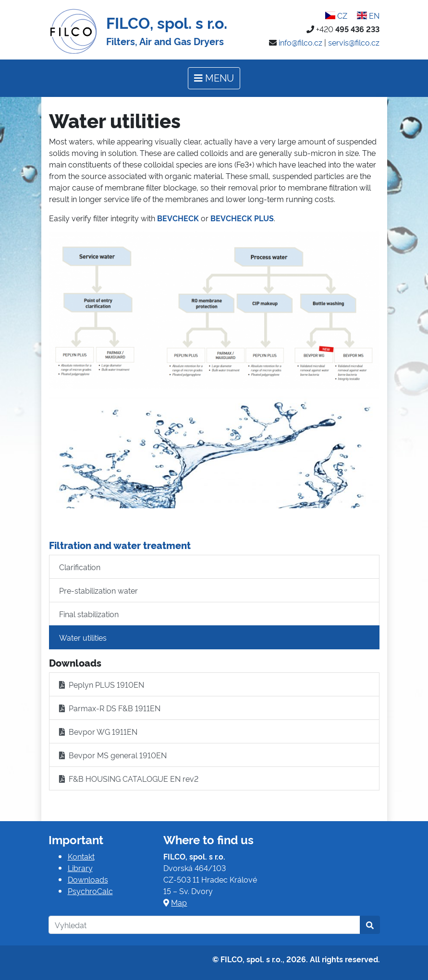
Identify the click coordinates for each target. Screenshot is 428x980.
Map (179, 902)
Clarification (80, 567)
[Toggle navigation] (214, 78)
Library (80, 868)
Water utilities (83, 637)
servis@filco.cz (354, 42)
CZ (336, 15)
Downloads (88, 879)
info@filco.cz (300, 42)
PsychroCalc (90, 891)
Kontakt (81, 856)
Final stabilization (89, 614)
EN (368, 15)
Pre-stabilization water (98, 590)
